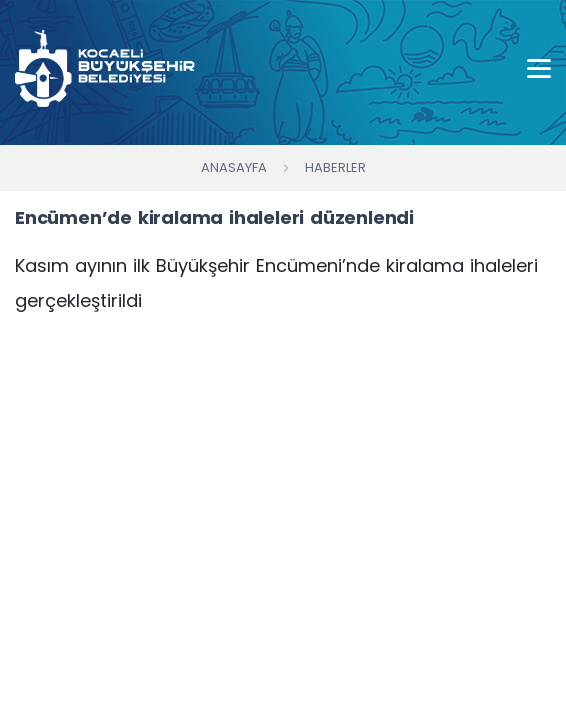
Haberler (335, 167)
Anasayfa (234, 167)
